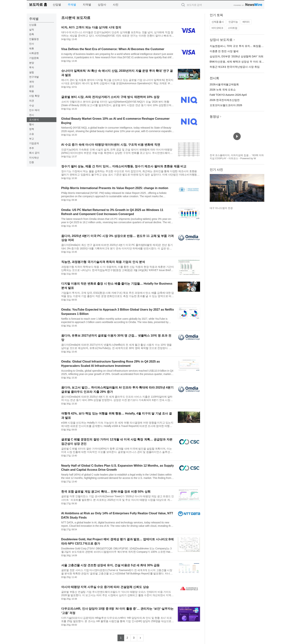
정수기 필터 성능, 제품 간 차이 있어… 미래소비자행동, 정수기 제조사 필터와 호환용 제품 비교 (124, 166)
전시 (32, 115)
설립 (32, 72)
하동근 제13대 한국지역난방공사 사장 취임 (235, 67)
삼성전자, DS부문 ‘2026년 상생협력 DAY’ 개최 (237, 56)
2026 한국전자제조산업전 (225, 100)
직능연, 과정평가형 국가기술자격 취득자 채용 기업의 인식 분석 (103, 262)
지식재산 (34, 158)
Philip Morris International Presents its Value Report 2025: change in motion (115, 188)
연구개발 (34, 77)
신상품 (33, 25)
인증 (32, 162)
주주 (32, 148)
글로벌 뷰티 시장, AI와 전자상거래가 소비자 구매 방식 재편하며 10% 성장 (110, 97)
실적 (32, 30)
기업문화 (34, 58)
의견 (32, 101)
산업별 (57, 5)
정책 (32, 129)
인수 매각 (34, 110)
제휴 (32, 49)
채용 (32, 91)
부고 (32, 139)
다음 (261, 189)
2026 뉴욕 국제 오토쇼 (223, 90)
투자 (32, 67)
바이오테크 (217, 28)
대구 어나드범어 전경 (221, 208)
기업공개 (34, 143)
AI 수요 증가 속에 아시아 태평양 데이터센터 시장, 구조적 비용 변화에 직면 (111, 145)
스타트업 (233, 28)
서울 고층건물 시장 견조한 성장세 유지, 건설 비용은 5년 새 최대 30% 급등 (111, 565)
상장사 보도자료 (221, 40)
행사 (32, 124)
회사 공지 (34, 153)
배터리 (246, 22)
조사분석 (34, 120)
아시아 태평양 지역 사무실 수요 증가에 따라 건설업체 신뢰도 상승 (105, 587)
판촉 (32, 34)
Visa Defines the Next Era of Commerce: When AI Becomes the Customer (113, 49)
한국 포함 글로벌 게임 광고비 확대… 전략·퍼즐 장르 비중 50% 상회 (106, 492)
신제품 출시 (218, 22)
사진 (116, 5)
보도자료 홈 (38, 5)
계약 (32, 82)
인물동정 (34, 39)
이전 (213, 189)
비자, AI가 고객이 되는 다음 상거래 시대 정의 (91, 27)
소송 (32, 134)
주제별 (72, 5)
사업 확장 (34, 96)
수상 (32, 105)
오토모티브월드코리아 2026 (226, 105)
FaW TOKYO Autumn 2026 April (228, 95)
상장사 (102, 5)
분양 (32, 63)
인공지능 (233, 22)
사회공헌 (34, 53)
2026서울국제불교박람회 (224, 84)
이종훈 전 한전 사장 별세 (224, 51)
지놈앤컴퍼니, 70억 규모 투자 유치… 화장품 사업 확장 (241, 46)
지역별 (87, 5)
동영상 (214, 117)
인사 (32, 44)
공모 (32, 86)
